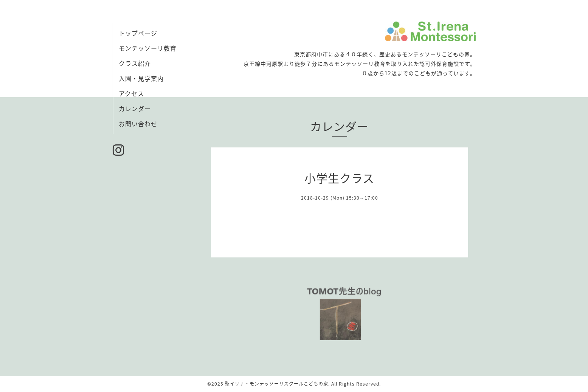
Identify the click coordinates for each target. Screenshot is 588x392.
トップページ (138, 33)
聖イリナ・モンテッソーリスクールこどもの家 (277, 384)
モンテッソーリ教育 (148, 48)
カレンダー (135, 108)
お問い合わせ (138, 124)
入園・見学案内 (141, 78)
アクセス (131, 93)
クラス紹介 (135, 63)
